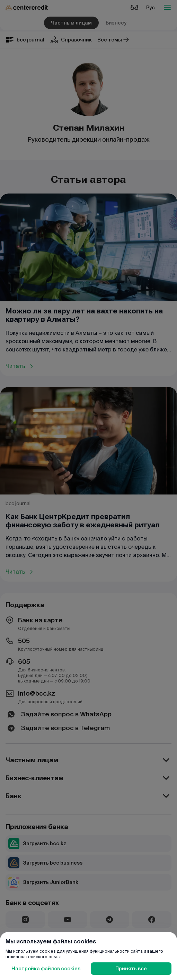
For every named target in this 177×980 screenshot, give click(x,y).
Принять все (131, 969)
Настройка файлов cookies (46, 969)
